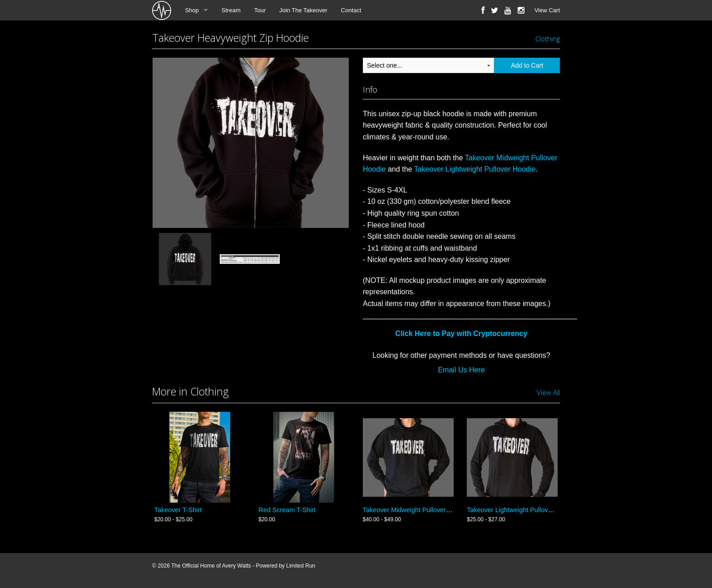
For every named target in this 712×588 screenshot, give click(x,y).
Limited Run (301, 566)
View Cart (547, 10)
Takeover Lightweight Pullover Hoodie (475, 169)
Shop (192, 10)
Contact (351, 10)
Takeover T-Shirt (178, 510)
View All (548, 392)
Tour (260, 10)
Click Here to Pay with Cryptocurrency (462, 334)
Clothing (548, 39)
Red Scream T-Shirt (287, 510)
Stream (231, 10)
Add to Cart (527, 65)
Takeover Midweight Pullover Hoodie (416, 510)
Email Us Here (461, 370)
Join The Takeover (303, 10)
